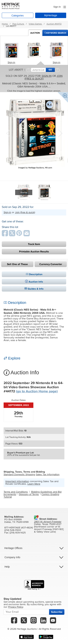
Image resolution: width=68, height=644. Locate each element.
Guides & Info (34, 289)
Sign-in (12, 63)
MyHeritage (51, 15)
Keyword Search (55, 33)
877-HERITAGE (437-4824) (19, 528)
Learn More (34, 484)
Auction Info (34, 282)
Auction (35, 33)
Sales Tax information (48, 475)
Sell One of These (17, 264)
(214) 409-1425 (18, 533)
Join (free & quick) (44, 77)
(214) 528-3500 (13, 530)
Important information (17, 481)
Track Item (34, 244)
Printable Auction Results (34, 252)
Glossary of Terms (29, 494)
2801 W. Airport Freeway (48, 522)
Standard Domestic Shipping (19, 475)
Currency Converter (51, 264)
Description (34, 274)
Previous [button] (8, 133)
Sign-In (57, 7)
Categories (17, 16)
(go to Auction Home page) (37, 391)
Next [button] (60, 133)
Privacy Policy (16, 607)
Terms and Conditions (16, 492)
